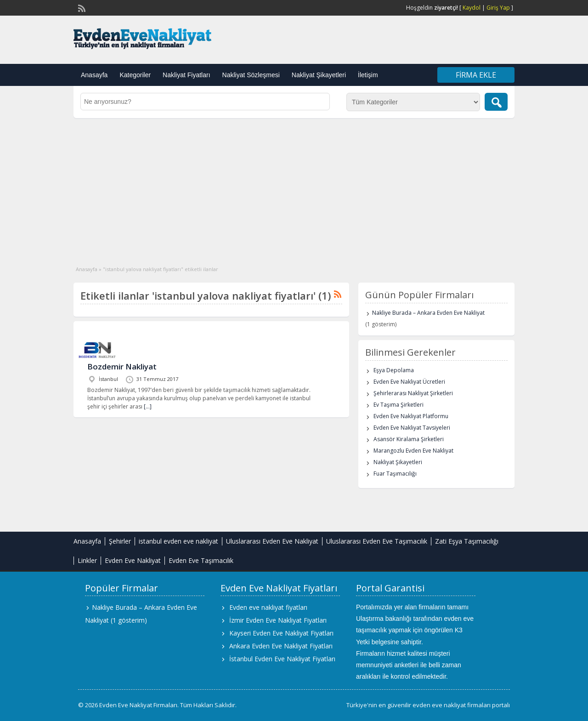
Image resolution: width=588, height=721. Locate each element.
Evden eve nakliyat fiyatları (268, 607)
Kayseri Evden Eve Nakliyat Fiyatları (281, 633)
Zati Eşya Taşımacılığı (467, 541)
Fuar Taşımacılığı (395, 474)
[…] (148, 406)
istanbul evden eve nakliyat (178, 541)
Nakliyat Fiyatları (186, 75)
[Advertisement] (294, 187)
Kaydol (472, 8)
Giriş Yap (498, 8)
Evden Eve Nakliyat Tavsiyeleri (412, 428)
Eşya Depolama (394, 370)
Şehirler (120, 541)
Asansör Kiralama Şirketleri (409, 439)
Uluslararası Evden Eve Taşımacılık (377, 541)
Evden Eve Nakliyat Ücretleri (409, 382)
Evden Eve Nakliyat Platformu (411, 416)
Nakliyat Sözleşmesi (251, 75)
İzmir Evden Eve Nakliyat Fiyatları (278, 620)
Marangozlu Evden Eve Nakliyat (413, 451)
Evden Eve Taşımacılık (201, 560)
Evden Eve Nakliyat (133, 560)
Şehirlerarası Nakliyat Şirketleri (413, 393)
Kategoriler (135, 75)
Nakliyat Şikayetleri (319, 75)
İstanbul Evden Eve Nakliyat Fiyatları (282, 659)
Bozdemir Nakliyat (122, 366)
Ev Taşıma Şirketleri (399, 405)
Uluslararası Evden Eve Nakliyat (272, 541)
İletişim (368, 75)
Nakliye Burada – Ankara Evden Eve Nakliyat (428, 313)
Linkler (87, 560)
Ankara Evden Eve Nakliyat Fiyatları (281, 646)
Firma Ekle (476, 75)
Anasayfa (94, 75)
